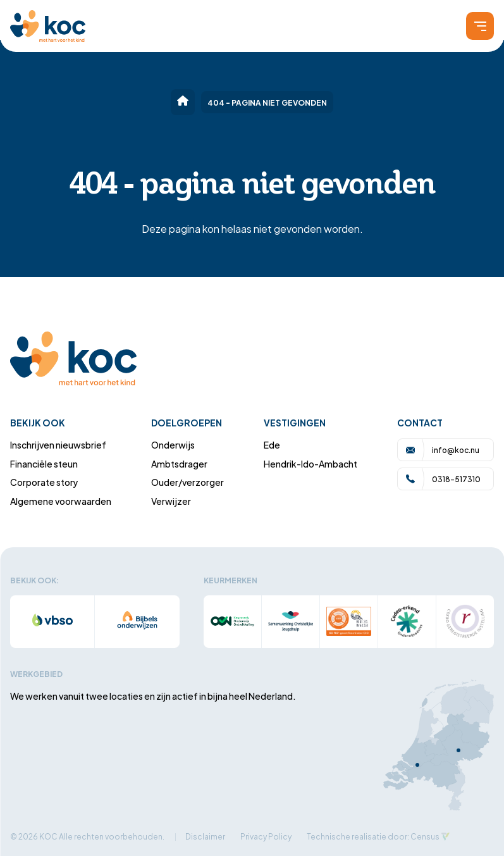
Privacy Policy (266, 836)
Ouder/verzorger (187, 482)
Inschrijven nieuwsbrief (58, 444)
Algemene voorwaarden (61, 501)
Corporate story (44, 482)
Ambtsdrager (179, 463)
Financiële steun (44, 463)
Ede (272, 444)
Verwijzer (171, 501)
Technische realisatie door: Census (373, 836)
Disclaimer (205, 836)
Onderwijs (173, 444)
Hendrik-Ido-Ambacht (310, 463)
